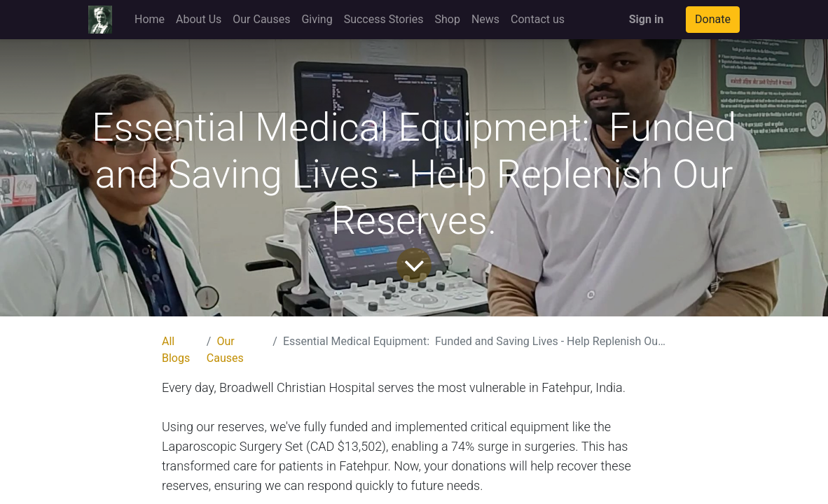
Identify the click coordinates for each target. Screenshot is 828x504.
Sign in (646, 19)
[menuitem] (150, 20)
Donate (713, 19)
